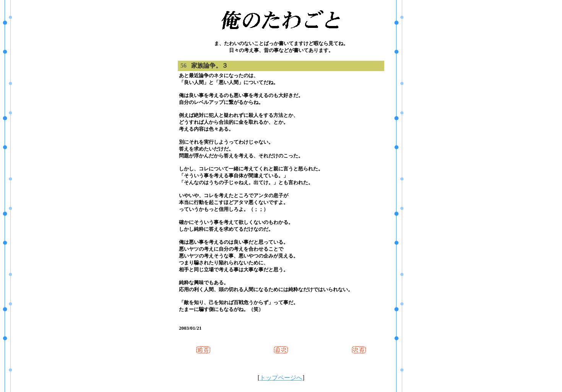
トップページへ (281, 378)
